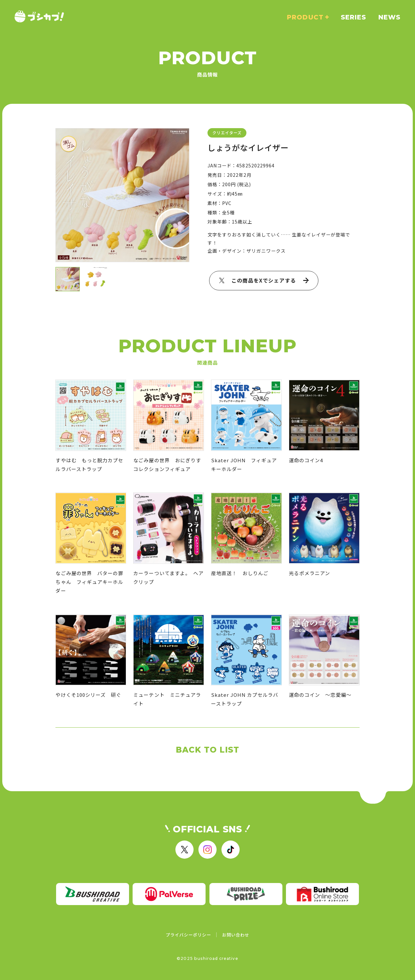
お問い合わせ (236, 935)
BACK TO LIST (208, 750)
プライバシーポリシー (189, 935)
